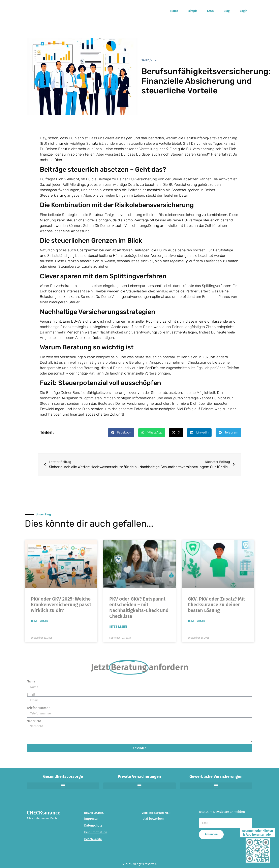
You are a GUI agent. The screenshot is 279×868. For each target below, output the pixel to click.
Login (244, 11)
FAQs (210, 11)
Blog (227, 11)
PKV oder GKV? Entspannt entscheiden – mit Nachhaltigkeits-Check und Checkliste (139, 608)
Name (31, 681)
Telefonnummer (38, 708)
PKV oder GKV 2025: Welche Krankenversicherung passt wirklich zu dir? (61, 605)
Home (174, 11)
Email (31, 695)
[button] (121, 433)
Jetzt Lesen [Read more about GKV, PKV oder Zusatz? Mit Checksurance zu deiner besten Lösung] (197, 621)
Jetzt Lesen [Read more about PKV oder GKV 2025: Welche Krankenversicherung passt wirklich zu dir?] (40, 621)
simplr (193, 11)
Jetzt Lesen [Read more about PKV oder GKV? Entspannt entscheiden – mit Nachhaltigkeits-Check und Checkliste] (118, 627)
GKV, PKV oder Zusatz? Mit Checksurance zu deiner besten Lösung (216, 605)
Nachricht (34, 721)
